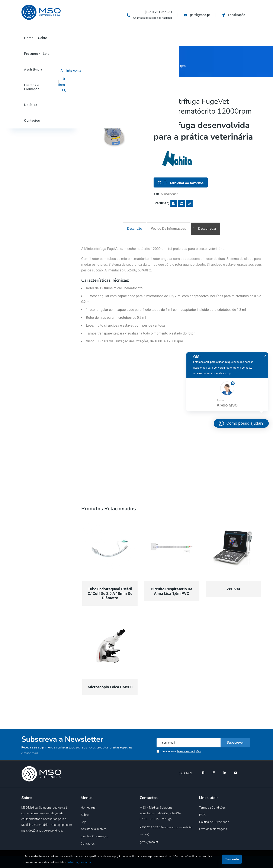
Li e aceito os (181, 751)
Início (91, 66)
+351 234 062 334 (152, 827)
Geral (104, 66)
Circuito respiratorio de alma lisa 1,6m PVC (172, 591)
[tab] (135, 229)
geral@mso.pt (149, 842)
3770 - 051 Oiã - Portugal (156, 819)
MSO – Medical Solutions (156, 807)
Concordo (232, 859)
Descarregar (207, 229)
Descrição (135, 229)
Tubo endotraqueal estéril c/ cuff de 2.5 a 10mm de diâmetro (110, 593)
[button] (227, 395)
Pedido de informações (168, 229)
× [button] (265, 356)
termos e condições (189, 751)
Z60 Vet (233, 589)
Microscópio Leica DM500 (110, 687)
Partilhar (161, 203)
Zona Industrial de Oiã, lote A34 (160, 813)
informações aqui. (80, 862)
